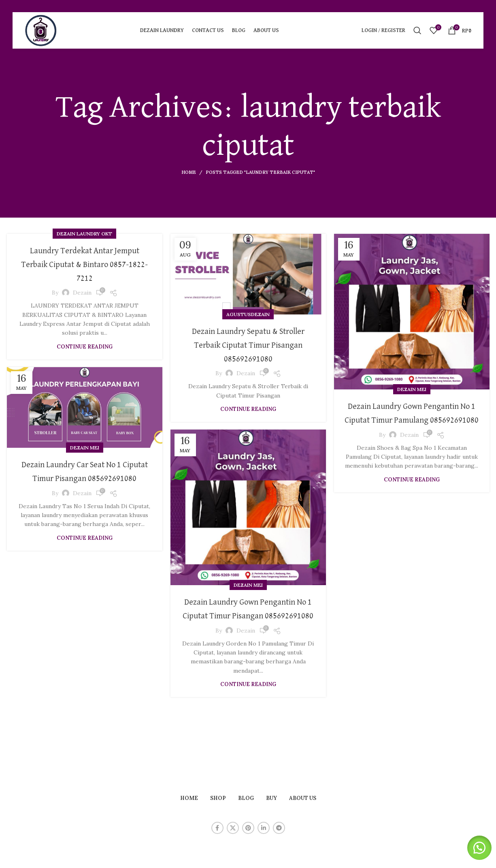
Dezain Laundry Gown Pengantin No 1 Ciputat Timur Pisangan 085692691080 (248, 615)
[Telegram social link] (279, 828)
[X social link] (233, 828)
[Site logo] (41, 30)
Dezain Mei (412, 389)
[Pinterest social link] (248, 828)
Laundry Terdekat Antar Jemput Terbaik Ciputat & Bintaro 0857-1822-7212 (84, 264)
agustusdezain (248, 314)
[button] (476, 848)
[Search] (417, 30)
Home (189, 172)
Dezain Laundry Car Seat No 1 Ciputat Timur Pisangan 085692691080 (85, 478)
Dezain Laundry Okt (84, 234)
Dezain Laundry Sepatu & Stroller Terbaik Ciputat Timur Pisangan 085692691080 (248, 345)
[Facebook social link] (217, 828)
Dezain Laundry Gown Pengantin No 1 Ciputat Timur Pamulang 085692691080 (412, 420)
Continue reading (85, 347)
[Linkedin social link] (264, 828)
